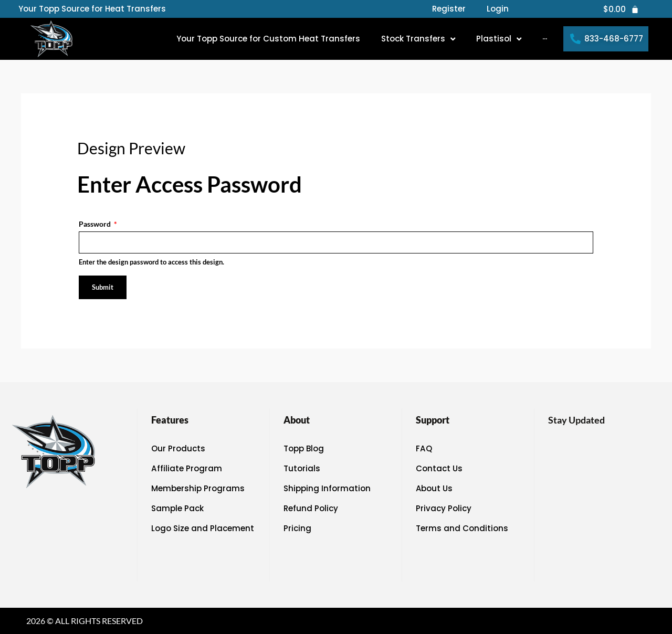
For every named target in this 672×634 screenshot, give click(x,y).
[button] (418, 39)
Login (498, 9)
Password (98, 224)
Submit (103, 287)
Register (449, 9)
